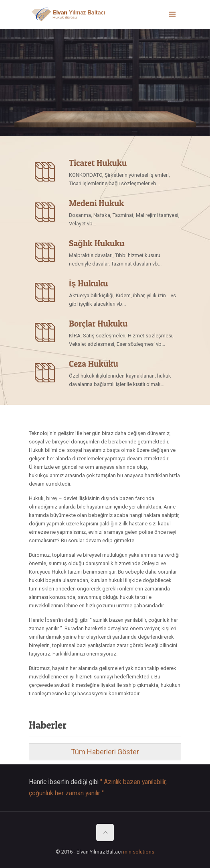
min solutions (139, 852)
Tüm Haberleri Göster (105, 752)
